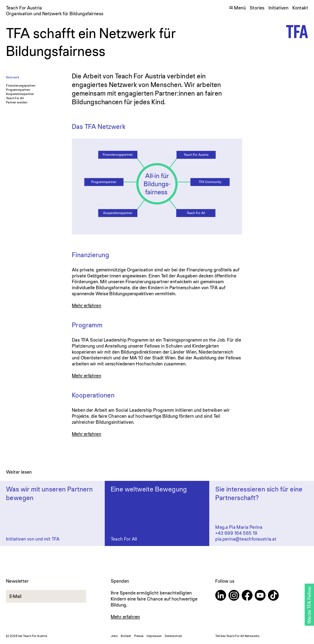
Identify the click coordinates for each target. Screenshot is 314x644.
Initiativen (278, 8)
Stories (257, 8)
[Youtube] (260, 596)
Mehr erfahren (87, 305)
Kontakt (300, 8)
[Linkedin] (221, 596)
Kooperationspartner (20, 94)
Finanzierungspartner (21, 85)
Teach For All (15, 98)
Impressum (154, 636)
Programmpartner (18, 90)
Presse (139, 636)
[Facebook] (247, 596)
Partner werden (17, 102)
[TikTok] (273, 596)
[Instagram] (234, 596)
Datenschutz (173, 636)
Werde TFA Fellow (309, 605)
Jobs (114, 636)
